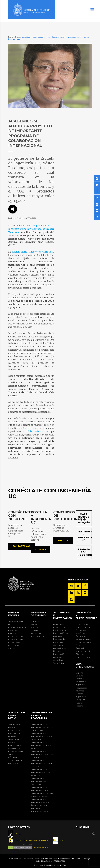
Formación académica (81, 632)
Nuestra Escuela (14, 614)
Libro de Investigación (59, 653)
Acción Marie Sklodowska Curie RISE (33, 252)
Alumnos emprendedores (83, 655)
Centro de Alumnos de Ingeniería (81, 682)
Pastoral (80, 706)
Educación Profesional (36, 632)
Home (11, 37)
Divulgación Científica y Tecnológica (59, 660)
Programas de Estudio (39, 614)
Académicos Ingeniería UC (59, 626)
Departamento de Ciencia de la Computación (42, 795)
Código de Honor (16, 639)
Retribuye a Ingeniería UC (85, 536)
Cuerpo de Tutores (80, 701)
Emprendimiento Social (84, 644)
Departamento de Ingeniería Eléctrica (39, 789)
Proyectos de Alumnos (81, 689)
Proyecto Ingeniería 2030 (15, 635)
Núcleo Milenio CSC (37, 431)
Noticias (18, 37)
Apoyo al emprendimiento (83, 650)
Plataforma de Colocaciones (15, 747)
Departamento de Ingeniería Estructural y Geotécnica (41, 736)
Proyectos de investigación (59, 640)
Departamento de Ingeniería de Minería (40, 801)
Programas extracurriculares (83, 638)
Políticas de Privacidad (43, 865)
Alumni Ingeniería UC (14, 729)
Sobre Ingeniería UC (16, 623)
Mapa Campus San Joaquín (84, 518)
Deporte (79, 673)
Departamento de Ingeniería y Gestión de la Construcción (42, 727)
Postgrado (35, 627)
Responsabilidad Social (16, 753)
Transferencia (14, 724)
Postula (41, 550)
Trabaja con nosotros (85, 552)
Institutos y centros (39, 811)
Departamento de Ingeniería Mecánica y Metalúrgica (40, 772)
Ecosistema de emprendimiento (83, 626)
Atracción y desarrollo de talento (14, 739)
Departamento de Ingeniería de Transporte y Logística (42, 754)
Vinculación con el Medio (17, 715)
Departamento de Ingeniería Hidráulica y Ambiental (41, 745)
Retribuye (13, 630)
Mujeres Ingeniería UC (82, 695)
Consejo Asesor (15, 642)
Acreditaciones (37, 636)
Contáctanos (21, 546)
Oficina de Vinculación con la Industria (15, 760)
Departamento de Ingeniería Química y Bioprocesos (40, 781)
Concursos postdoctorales (60, 647)
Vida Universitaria (85, 665)
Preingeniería (14, 733)
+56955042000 (59, 861)
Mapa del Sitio (60, 865)
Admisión (35, 621)
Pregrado (35, 624)
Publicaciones (59, 630)
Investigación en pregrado (61, 635)
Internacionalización (16, 627)
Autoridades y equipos (14, 647)
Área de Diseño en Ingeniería (39, 807)
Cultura (79, 676)
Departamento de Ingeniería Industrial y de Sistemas (42, 763)
